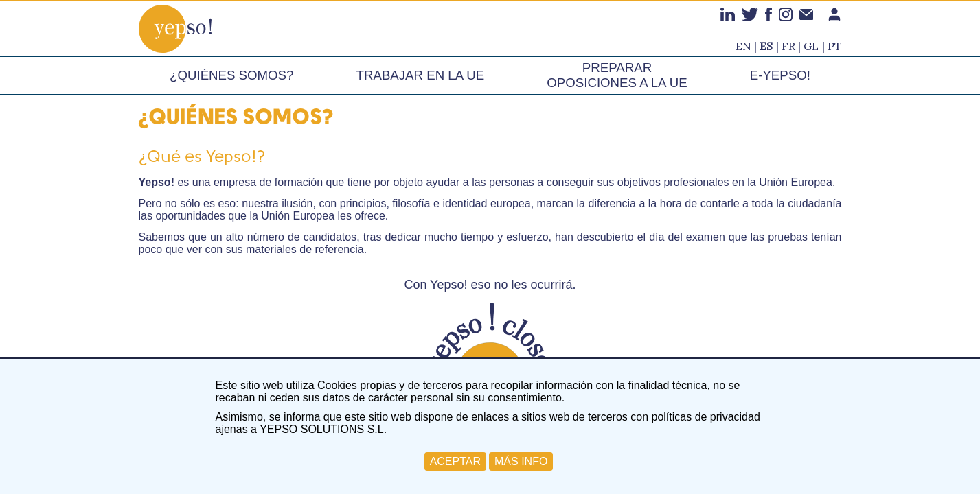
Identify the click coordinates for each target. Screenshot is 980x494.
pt (835, 46)
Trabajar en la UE (421, 75)
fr (788, 46)
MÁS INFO (521, 461)
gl (811, 46)
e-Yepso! (780, 75)
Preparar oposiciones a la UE (617, 75)
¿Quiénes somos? (231, 75)
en (743, 46)
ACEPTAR (455, 461)
